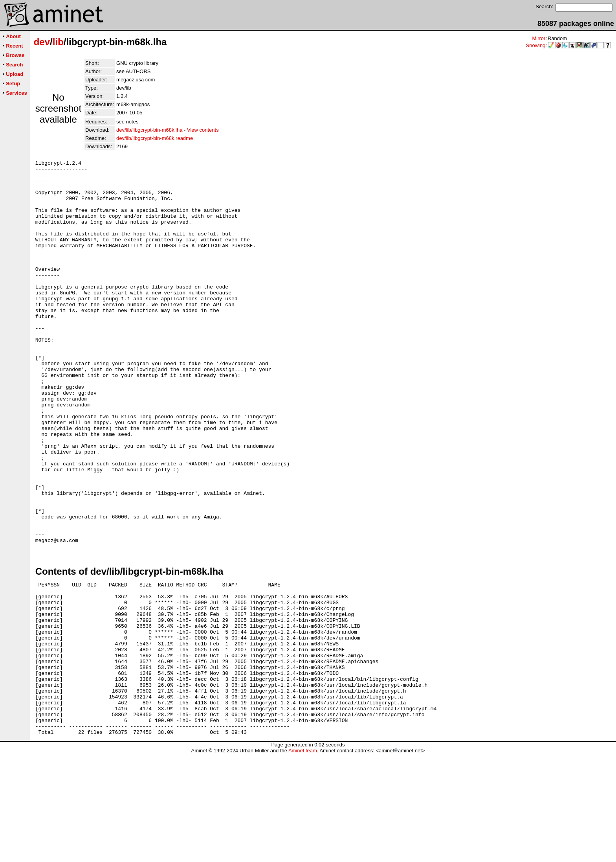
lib (58, 42)
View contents (203, 130)
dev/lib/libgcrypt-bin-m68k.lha (149, 130)
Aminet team (303, 859)
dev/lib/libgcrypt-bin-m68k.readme (155, 138)
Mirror (539, 38)
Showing (536, 45)
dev (42, 42)
